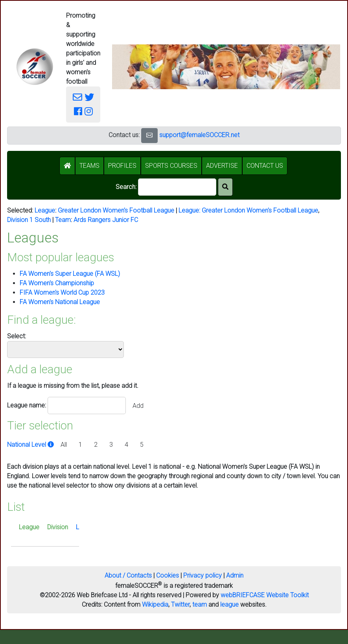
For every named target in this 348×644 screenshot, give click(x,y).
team (200, 605)
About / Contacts (128, 575)
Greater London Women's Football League (116, 210)
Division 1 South (29, 220)
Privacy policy (203, 575)
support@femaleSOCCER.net (199, 135)
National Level (31, 445)
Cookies (168, 575)
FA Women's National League (60, 302)
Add (138, 406)
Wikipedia (155, 605)
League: (190, 210)
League (45, 210)
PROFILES (122, 166)
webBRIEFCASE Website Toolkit (265, 595)
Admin (235, 575)
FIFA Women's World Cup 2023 (62, 293)
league (229, 605)
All (64, 445)
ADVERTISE (222, 166)
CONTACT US (265, 166)
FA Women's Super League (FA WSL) (70, 274)
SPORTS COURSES (171, 166)
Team (63, 220)
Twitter (180, 605)
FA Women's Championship (57, 283)
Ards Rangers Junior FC (106, 220)
